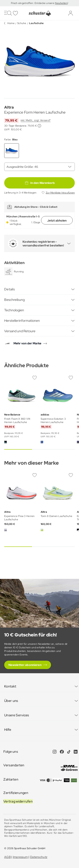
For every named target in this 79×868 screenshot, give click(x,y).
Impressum (21, 857)
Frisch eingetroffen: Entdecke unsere (33, 3)
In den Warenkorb (40, 183)
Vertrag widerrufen (18, 801)
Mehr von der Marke (27, 343)
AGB (7, 857)
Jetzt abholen (57, 221)
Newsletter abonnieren (25, 665)
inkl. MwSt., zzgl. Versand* (36, 120)
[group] (39, 61)
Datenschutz (39, 857)
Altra (9, 107)
